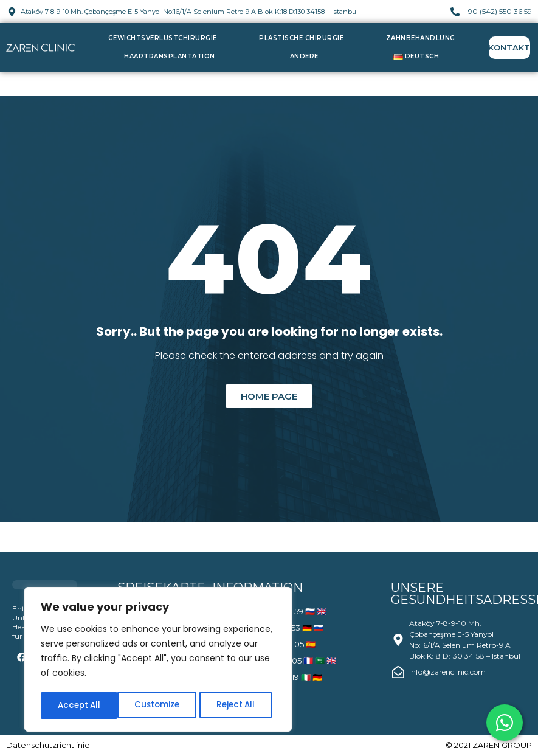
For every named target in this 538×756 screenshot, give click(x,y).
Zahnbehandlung (421, 38)
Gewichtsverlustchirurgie (163, 38)
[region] (158, 661)
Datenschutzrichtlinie (48, 745)
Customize (79, 706)
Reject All (158, 706)
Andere (304, 56)
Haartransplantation (170, 56)
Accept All (237, 706)
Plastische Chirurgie (301, 38)
